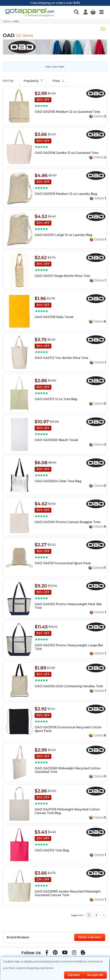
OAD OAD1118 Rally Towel (54, 317)
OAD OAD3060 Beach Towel (56, 440)
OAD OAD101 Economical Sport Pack (63, 563)
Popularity (33, 81)
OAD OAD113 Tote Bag (52, 850)
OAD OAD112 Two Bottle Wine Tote (61, 358)
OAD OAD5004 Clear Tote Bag (58, 481)
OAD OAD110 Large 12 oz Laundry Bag (63, 235)
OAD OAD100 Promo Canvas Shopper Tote (67, 522)
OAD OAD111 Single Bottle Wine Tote (62, 276)
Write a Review (90, 937)
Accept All (95, 975)
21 (20, 35)
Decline (74, 975)
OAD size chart (55, 67)
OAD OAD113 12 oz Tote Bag (56, 399)
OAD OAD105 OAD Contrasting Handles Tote (69, 686)
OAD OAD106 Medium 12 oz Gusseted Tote (67, 112)
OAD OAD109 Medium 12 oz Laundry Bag (66, 194)
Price (58, 81)
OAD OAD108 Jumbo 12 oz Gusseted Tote (66, 153)
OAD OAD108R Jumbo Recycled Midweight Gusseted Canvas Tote (68, 893)
